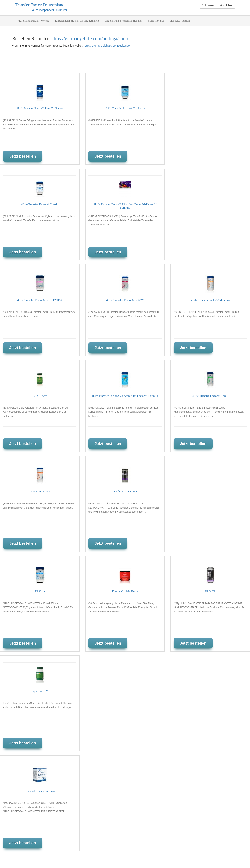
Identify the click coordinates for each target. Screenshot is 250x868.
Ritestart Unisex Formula (40, 791)
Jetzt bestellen (23, 156)
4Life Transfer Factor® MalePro (210, 300)
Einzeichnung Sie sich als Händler (123, 21)
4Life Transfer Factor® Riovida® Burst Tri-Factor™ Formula (125, 206)
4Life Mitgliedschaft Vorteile (34, 21)
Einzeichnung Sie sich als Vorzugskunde (77, 21)
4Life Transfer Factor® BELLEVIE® (40, 300)
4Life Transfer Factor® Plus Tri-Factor (40, 108)
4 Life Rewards (156, 21)
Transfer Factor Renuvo (125, 491)
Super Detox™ (40, 691)
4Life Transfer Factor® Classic (40, 204)
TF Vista (40, 591)
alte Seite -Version (180, 21)
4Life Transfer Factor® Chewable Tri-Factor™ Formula (125, 396)
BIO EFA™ (40, 396)
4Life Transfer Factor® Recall (210, 396)
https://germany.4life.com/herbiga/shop (90, 39)
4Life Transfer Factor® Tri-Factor (125, 108)
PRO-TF (210, 591)
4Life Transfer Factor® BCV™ (125, 300)
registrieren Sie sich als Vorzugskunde (107, 46)
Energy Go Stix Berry (125, 591)
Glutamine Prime (40, 491)
